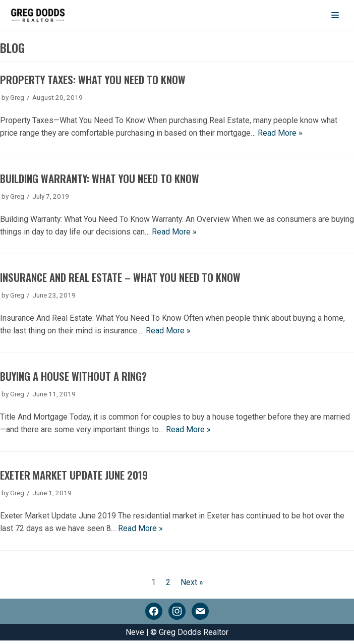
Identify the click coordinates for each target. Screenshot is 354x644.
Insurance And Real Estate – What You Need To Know (121, 279)
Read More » (281, 134)
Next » (192, 585)
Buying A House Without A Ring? (74, 378)
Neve (135, 635)
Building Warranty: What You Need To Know (100, 179)
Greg (17, 97)
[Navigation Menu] (335, 15)
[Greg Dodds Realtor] (38, 15)
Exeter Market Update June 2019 (74, 477)
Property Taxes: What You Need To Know (94, 80)
